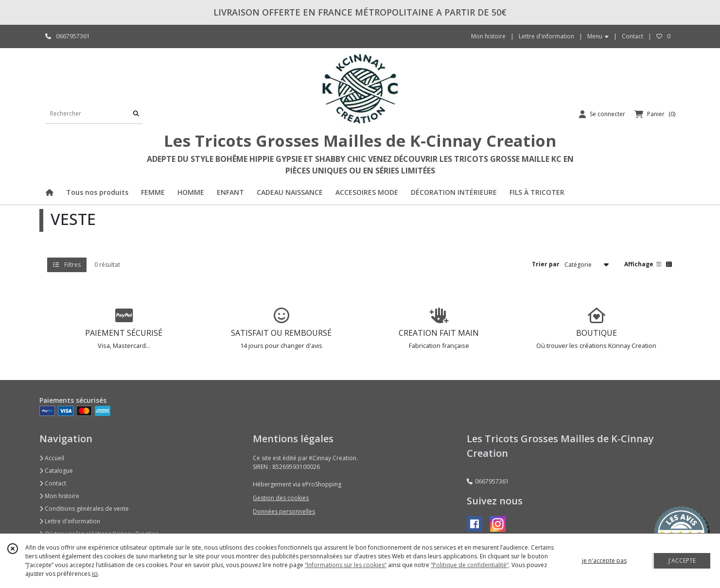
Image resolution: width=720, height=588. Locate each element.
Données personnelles (284, 511)
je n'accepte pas (604, 561)
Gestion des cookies (281, 498)
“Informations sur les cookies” (346, 565)
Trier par (546, 264)
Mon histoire (59, 496)
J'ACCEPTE (682, 561)
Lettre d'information (70, 521)
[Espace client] (602, 114)
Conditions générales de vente (84, 509)
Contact (632, 36)
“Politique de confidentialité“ (470, 565)
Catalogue (56, 471)
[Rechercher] (136, 114)
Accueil (52, 458)
